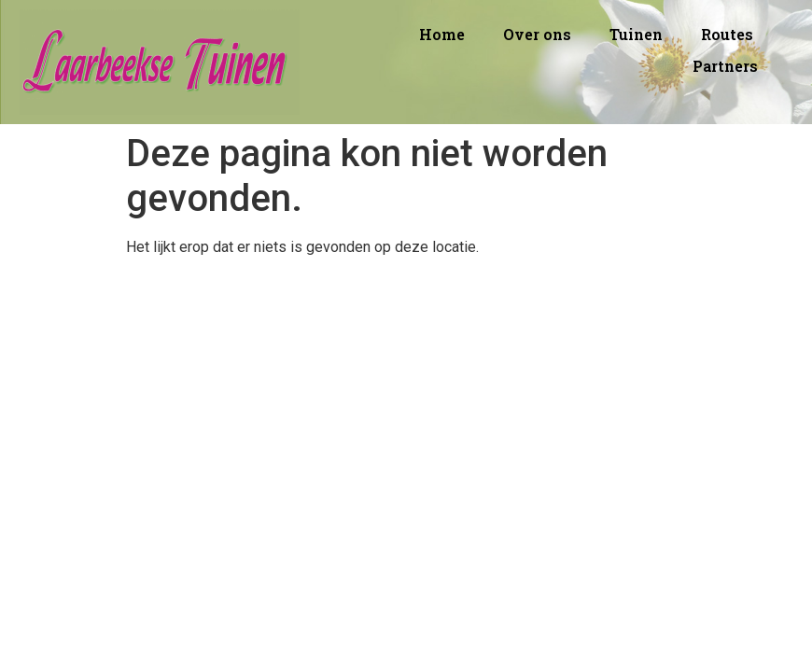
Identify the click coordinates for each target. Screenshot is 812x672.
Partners (725, 66)
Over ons (537, 34)
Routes (727, 34)
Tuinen (636, 34)
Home (442, 34)
